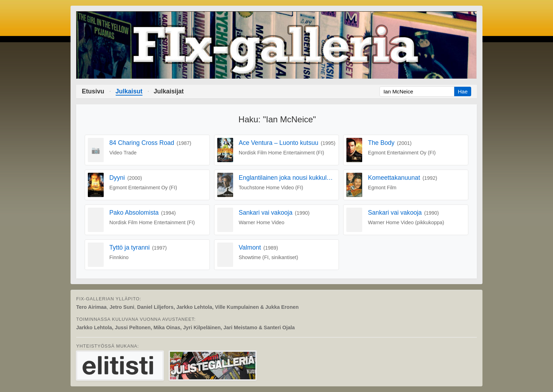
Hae (463, 91)
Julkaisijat (169, 91)
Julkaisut (129, 91)
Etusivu (93, 91)
